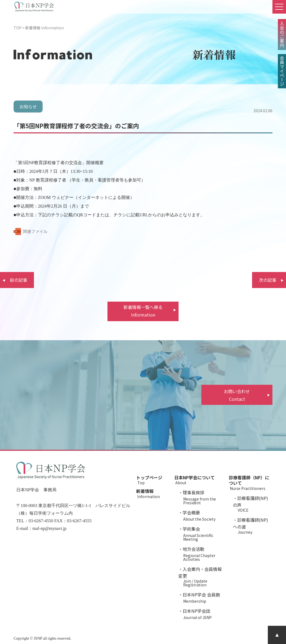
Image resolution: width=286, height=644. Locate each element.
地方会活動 (203, 553)
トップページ (152, 479)
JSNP (38, 638)
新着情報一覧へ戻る (143, 311)
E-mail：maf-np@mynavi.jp (41, 528)
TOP (18, 28)
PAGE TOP (277, 635)
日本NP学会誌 (203, 613)
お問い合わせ (237, 395)
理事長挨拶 (203, 497)
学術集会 (203, 533)
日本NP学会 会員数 (203, 597)
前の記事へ (18, 282)
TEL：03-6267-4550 (35, 521)
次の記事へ (268, 282)
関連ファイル (35, 232)
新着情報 (152, 493)
